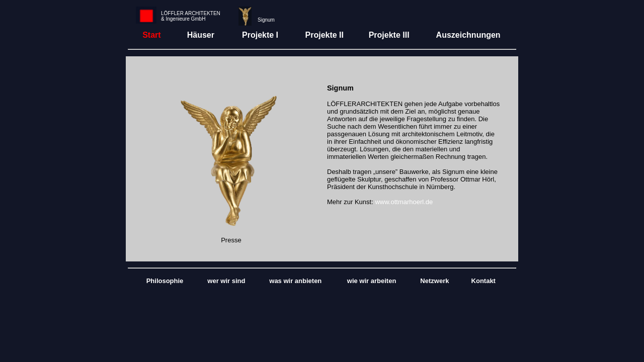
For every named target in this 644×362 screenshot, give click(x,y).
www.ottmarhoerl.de (404, 202)
